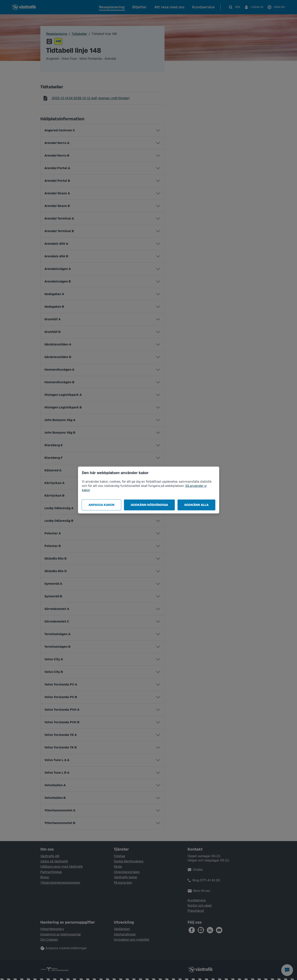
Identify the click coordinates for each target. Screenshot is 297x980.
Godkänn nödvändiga (149, 505)
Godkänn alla (196, 505)
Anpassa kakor (101, 505)
